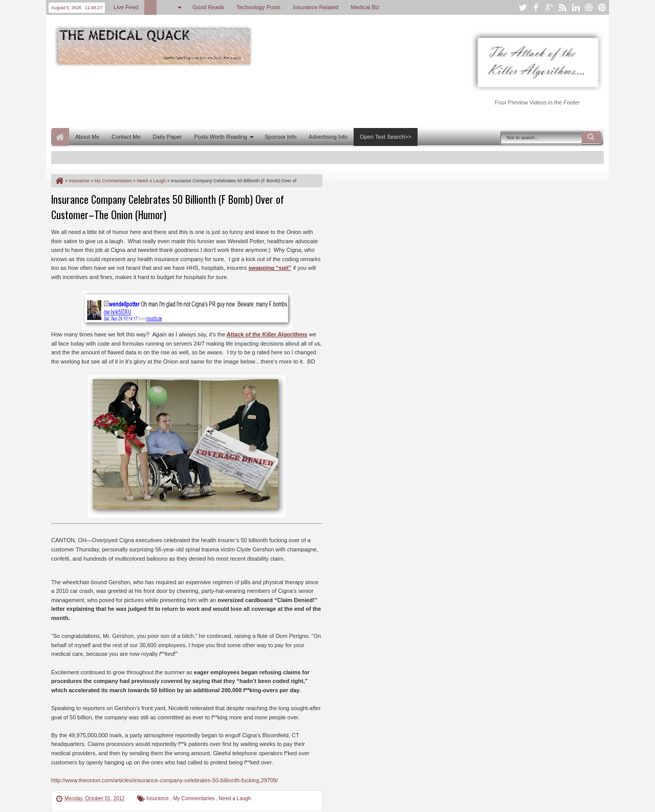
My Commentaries (194, 798)
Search (592, 137)
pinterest (602, 7)
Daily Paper (167, 137)
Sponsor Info (280, 137)
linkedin (576, 7)
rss (562, 7)
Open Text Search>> (386, 137)
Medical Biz (365, 7)
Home (60, 137)
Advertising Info (328, 137)
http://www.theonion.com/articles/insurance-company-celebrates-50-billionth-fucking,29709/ (165, 780)
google (549, 7)
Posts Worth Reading (221, 137)
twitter (522, 7)
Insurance (158, 798)
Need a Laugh (235, 798)
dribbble (589, 7)
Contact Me (126, 137)
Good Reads (208, 7)
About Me (87, 137)
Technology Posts (258, 7)
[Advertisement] (237, 96)
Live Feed (126, 7)
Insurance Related (315, 7)
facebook (536, 7)
